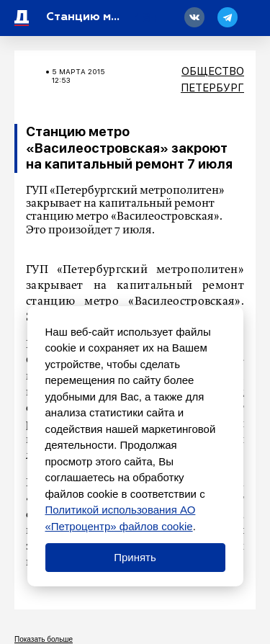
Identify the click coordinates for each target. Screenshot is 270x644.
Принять (135, 557)
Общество (213, 71)
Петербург (212, 88)
